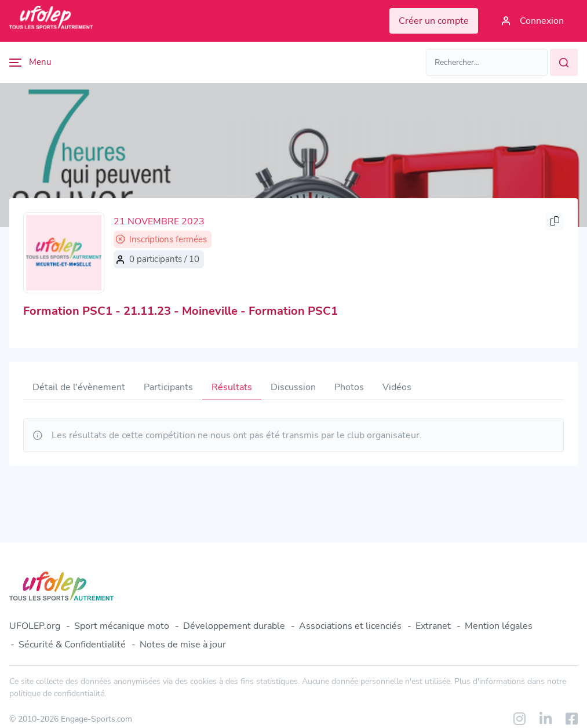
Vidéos (397, 387)
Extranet (433, 626)
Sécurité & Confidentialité (72, 645)
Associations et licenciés (350, 626)
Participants (168, 387)
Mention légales (499, 626)
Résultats (232, 387)
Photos (349, 387)
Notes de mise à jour (183, 645)
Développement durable (234, 626)
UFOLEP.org (35, 626)
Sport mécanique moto (122, 626)
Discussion (293, 387)
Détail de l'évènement (79, 387)
